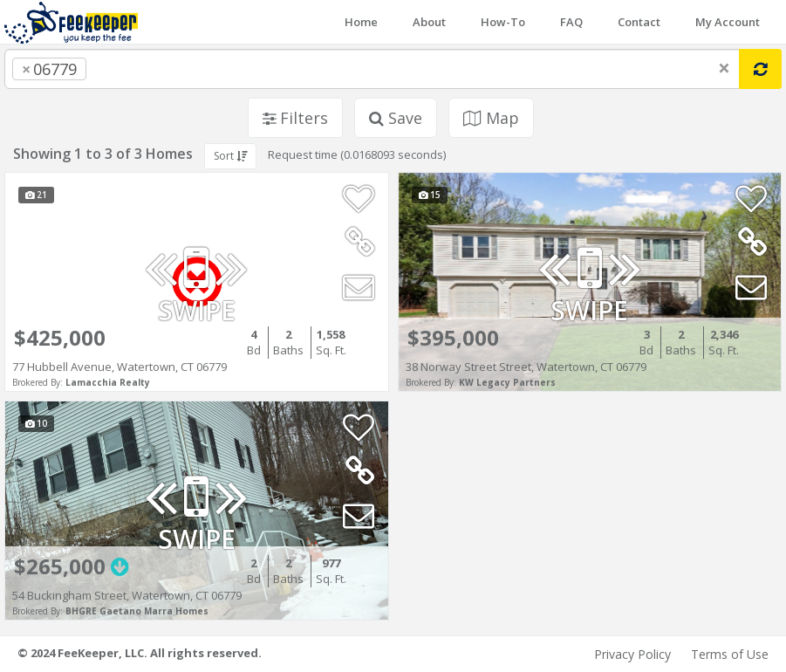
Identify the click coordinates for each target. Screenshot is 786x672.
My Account (728, 22)
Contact (639, 22)
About (429, 22)
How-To (503, 22)
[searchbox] (126, 69)
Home (361, 22)
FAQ (571, 22)
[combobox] (372, 69)
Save (396, 118)
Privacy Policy (632, 654)
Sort (230, 156)
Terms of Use (730, 654)
